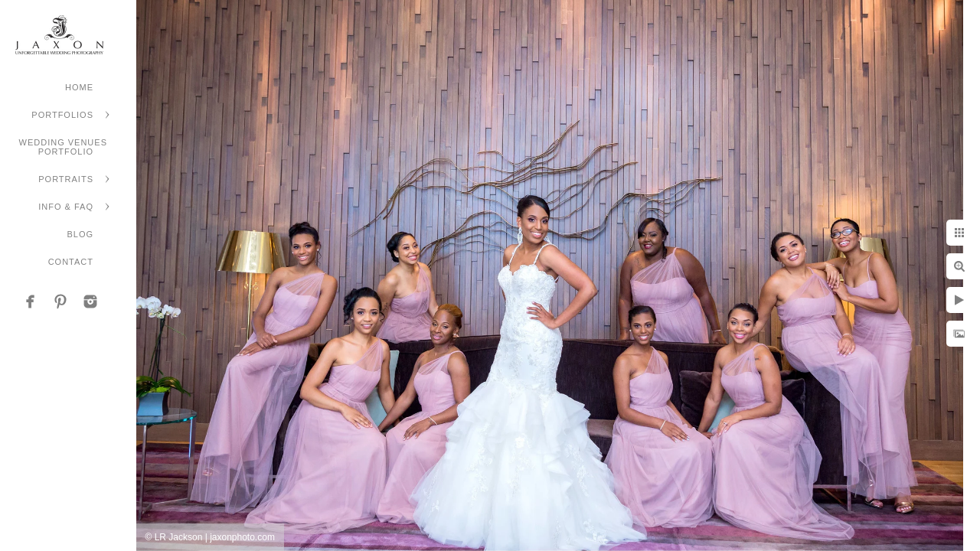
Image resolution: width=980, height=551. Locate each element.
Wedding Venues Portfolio (63, 147)
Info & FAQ (66, 207)
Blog (80, 234)
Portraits (66, 179)
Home (79, 87)
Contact (71, 262)
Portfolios (62, 115)
